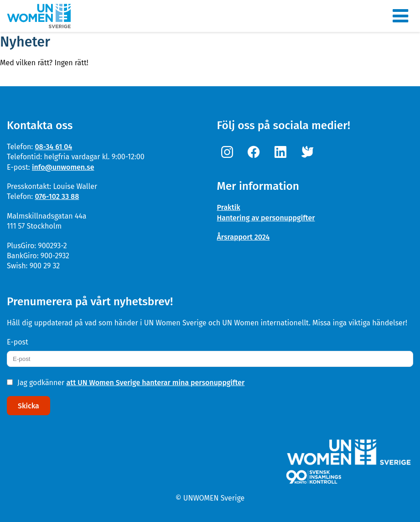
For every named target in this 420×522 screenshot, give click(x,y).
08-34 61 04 (53, 147)
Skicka (29, 406)
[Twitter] (309, 152)
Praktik (229, 207)
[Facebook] (256, 152)
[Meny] (400, 16)
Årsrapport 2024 (244, 237)
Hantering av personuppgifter (266, 218)
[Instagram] (229, 152)
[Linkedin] (283, 152)
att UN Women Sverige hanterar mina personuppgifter (156, 383)
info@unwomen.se (63, 167)
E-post (18, 342)
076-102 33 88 (57, 196)
